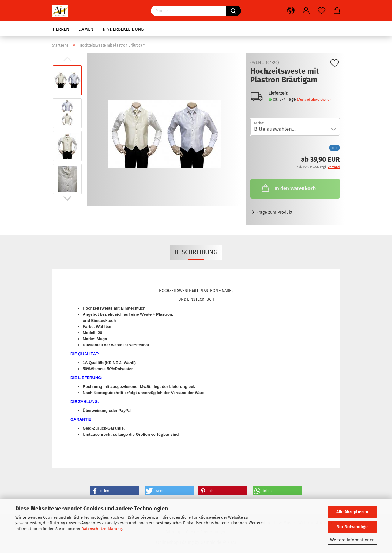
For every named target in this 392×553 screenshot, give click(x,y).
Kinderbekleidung (123, 29)
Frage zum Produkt (274, 212)
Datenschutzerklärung (102, 529)
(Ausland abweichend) (314, 100)
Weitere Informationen (352, 540)
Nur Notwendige (352, 527)
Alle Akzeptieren (352, 512)
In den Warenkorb (288, 188)
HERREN (61, 29)
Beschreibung (196, 252)
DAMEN (86, 29)
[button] (115, 491)
